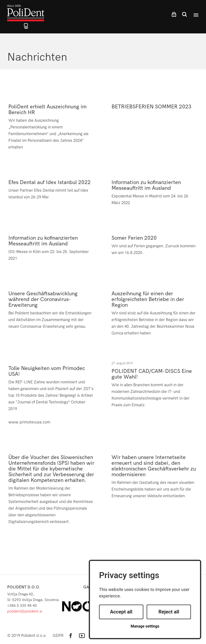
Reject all (169, 612)
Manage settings (145, 626)
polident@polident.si (25, 611)
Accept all (121, 612)
